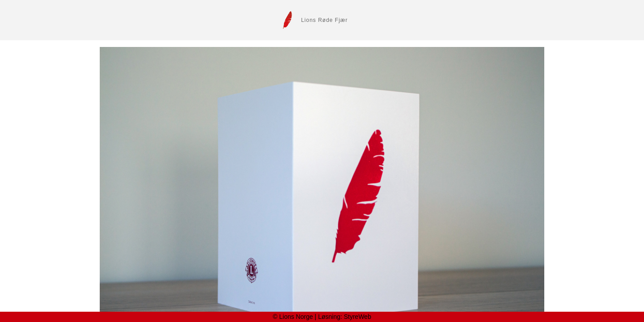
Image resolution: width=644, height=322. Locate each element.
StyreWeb (358, 317)
